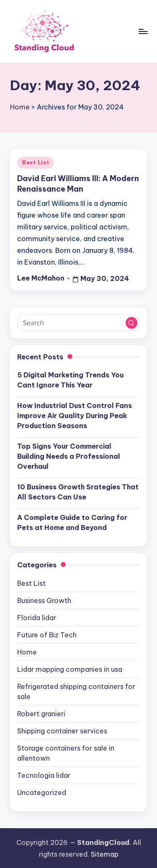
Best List (36, 162)
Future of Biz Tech (47, 635)
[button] (131, 323)
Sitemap (105, 854)
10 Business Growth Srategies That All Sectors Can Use (78, 492)
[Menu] (143, 31)
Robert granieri (41, 714)
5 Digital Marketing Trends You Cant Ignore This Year (70, 380)
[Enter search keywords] (78, 323)
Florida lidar (37, 618)
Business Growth (44, 600)
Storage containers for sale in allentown (66, 753)
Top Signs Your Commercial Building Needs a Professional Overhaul (69, 456)
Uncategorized (42, 793)
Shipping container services (62, 731)
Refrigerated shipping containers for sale (76, 691)
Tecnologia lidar (44, 775)
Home (20, 107)
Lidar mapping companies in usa (70, 669)
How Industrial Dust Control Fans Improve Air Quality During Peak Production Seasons (75, 416)
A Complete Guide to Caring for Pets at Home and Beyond (72, 522)
